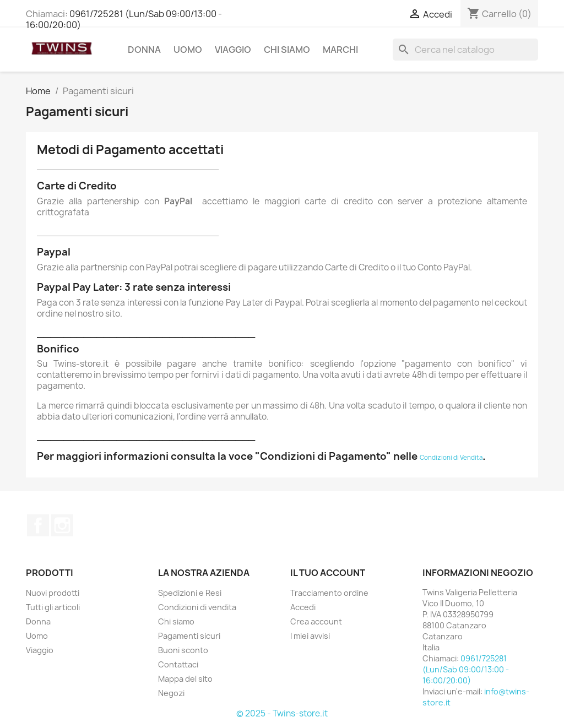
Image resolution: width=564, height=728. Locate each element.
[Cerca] (465, 50)
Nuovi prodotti (53, 593)
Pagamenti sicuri (189, 636)
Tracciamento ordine (329, 593)
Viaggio (233, 50)
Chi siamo (287, 50)
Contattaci (178, 664)
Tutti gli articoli (53, 607)
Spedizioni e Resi (190, 593)
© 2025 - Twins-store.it (282, 713)
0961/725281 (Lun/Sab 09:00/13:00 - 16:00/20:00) (124, 19)
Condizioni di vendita (197, 607)
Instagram (62, 525)
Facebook (38, 525)
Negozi (171, 693)
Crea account (316, 621)
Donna (144, 50)
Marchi (340, 50)
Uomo (188, 50)
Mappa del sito (185, 679)
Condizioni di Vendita (451, 457)
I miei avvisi (310, 636)
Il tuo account (328, 573)
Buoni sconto (183, 650)
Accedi (303, 607)
